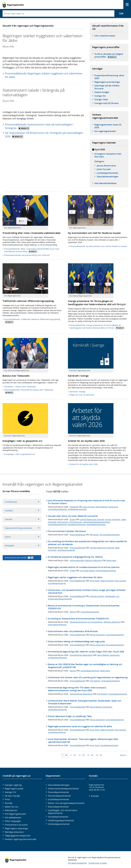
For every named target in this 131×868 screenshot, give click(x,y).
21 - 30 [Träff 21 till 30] (82, 755)
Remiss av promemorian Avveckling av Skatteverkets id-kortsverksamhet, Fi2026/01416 (84, 607)
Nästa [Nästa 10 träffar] (123, 755)
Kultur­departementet (58, 807)
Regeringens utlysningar (17, 828)
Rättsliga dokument (94, 560)
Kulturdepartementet (115, 635)
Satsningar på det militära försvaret (107, 87)
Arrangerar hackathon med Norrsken (108, 155)
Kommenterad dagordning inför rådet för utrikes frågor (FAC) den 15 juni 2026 (86, 652)
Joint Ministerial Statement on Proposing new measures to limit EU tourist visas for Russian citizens (86, 502)
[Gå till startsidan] (13, 5)
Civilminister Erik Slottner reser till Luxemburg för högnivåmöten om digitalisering (88, 677)
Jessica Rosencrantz (106, 166)
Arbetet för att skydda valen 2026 (84, 464)
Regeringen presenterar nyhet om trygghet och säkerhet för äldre (80, 726)
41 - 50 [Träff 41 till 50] (99, 755)
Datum (23, 537)
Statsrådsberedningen (96, 524)
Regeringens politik (14, 789)
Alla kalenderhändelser (106, 183)
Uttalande (74, 507)
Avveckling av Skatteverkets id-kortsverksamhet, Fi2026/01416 (78, 619)
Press (8, 799)
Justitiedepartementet (57, 509)
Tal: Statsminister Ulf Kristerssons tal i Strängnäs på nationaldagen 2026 (44, 135)
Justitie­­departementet (107, 173)
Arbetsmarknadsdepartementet (96, 522)
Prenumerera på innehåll (19, 558)
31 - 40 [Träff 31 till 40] (90, 755)
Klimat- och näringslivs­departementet (66, 803)
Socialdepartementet (77, 524)
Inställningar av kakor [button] (98, 863)
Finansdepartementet (90, 612)
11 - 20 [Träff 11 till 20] (73, 755)
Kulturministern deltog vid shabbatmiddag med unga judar (77, 641)
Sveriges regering (13, 785)
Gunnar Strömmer (113, 519)
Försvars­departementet (59, 796)
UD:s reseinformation (105, 36)
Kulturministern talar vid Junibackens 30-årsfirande (73, 631)
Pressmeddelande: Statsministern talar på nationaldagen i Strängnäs (39, 126)
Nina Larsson (63, 522)
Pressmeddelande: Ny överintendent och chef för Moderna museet (98, 246)
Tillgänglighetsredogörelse (18, 836)
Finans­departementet (58, 792)
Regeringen (111, 560)
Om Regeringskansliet (15, 814)
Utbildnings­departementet (61, 820)
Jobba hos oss (12, 807)
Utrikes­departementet (59, 824)
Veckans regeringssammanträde (21, 839)
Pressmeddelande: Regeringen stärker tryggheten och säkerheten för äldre (44, 75)
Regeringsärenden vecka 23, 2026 (108, 126)
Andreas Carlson (97, 596)
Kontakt (9, 803)
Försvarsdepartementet (110, 535)
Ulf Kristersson (76, 522)
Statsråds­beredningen (108, 177)
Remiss (73, 612)
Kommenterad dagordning (81, 655)
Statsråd (23, 519)
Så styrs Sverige (12, 796)
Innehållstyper (23, 502)
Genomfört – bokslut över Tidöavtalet (20, 387)
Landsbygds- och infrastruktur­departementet (63, 812)
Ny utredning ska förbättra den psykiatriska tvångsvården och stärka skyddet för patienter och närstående (88, 543)
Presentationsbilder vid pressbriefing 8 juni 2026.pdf (27, 255)
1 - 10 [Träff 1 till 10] (65, 755)
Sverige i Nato (101, 99)
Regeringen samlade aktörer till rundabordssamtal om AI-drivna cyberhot (84, 567)
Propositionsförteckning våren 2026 (109, 77)
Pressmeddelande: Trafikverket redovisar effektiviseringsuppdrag (32, 321)
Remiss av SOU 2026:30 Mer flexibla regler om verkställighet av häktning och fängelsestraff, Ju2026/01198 (85, 666)
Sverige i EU (100, 96)
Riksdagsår (23, 546)
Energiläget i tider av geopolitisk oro (20, 454)
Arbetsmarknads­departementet (63, 789)
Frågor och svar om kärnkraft (82, 395)
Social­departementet (58, 817)
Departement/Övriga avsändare (23, 528)
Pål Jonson (94, 535)
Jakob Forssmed (107, 581)
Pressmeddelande (77, 535)
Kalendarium (11, 810)
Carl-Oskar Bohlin (87, 571)
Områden (23, 511)
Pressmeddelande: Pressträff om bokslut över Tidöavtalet (29, 391)
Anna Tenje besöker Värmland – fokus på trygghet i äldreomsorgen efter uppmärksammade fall (83, 741)
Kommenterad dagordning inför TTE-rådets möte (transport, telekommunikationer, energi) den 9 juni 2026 (77, 689)
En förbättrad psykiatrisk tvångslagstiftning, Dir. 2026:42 (75, 557)
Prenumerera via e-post (16, 825)
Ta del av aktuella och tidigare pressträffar (109, 56)
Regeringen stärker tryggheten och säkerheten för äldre (75, 577)
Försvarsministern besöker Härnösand (67, 531)
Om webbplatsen (13, 818)
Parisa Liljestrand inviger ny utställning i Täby (70, 716)
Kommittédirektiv (77, 560)
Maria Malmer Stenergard (107, 507)
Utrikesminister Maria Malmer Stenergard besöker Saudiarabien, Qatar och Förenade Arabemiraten (85, 702)
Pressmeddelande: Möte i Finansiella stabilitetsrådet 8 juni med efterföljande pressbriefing (32, 250)
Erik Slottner (95, 681)
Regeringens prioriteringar (107, 82)
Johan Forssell (104, 169)
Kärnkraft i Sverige (77, 392)
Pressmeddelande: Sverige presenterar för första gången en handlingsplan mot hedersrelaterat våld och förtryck (97, 327)
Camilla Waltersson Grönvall (92, 519)
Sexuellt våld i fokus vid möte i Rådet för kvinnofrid (73, 516)
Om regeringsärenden (105, 131)
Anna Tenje (95, 581)
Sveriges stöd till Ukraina (106, 103)
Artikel (72, 519)
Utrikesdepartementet (77, 509)
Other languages (13, 821)
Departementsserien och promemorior (86, 622)
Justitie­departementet (59, 799)
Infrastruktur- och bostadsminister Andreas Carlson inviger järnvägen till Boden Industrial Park (87, 591)
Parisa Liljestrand (97, 635)
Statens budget (102, 92)
